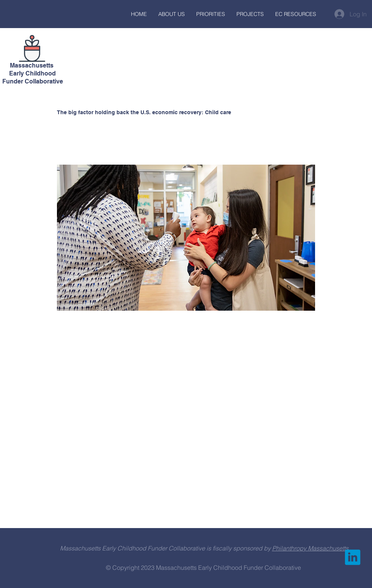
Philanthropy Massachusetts (310, 548)
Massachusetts (32, 65)
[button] (172, 14)
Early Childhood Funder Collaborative (33, 77)
